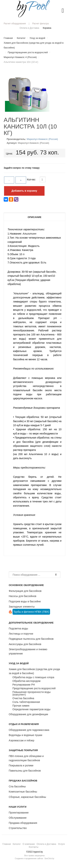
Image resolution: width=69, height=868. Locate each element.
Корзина (47, 28)
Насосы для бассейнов (23, 596)
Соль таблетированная (26, 702)
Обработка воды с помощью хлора (33, 677)
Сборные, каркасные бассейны (28, 797)
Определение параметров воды (32, 709)
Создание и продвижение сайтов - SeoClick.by (34, 859)
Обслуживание (18, 818)
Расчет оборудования (15, 24)
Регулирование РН (24, 685)
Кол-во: (32, 179)
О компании (29, 844)
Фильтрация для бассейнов (25, 591)
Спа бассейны (17, 786)
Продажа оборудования (23, 823)
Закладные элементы (22, 607)
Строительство (18, 828)
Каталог (17, 844)
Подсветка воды (18, 628)
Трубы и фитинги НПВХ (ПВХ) (31, 612)
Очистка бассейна (23, 698)
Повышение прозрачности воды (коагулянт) (32, 693)
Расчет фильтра (40, 24)
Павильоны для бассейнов (25, 771)
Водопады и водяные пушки (26, 735)
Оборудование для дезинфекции (29, 714)
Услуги (61, 844)
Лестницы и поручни (21, 634)
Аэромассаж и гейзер (22, 740)
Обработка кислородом (26, 681)
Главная (7, 844)
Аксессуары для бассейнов (25, 644)
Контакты (34, 847)
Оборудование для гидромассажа (29, 730)
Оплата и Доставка (29, 28)
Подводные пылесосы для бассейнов (31, 639)
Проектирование (19, 813)
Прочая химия (21, 706)
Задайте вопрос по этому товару (22, 168)
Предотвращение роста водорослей (34, 688)
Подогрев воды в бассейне (25, 601)
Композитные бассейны (23, 792)
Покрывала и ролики (21, 765)
